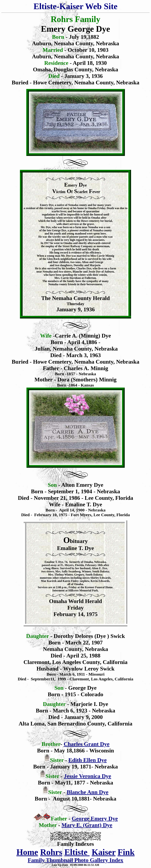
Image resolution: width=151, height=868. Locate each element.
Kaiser (104, 852)
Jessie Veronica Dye (87, 776)
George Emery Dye (95, 818)
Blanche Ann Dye (87, 792)
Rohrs (51, 852)
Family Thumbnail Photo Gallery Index (75, 860)
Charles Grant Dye (87, 744)
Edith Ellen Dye (88, 760)
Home (27, 852)
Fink (126, 852)
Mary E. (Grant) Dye (87, 825)
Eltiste (77, 852)
